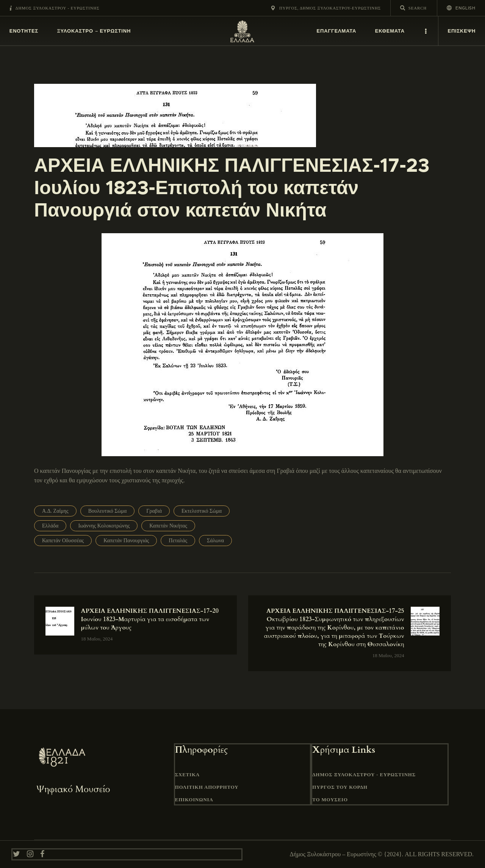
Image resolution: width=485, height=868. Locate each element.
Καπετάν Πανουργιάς (126, 541)
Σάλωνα (215, 541)
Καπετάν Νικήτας (168, 526)
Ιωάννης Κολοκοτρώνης (104, 526)
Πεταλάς (178, 541)
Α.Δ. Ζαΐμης (55, 511)
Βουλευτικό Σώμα (108, 511)
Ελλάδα (50, 526)
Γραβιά (154, 511)
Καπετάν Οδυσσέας (63, 541)
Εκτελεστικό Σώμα (202, 511)
